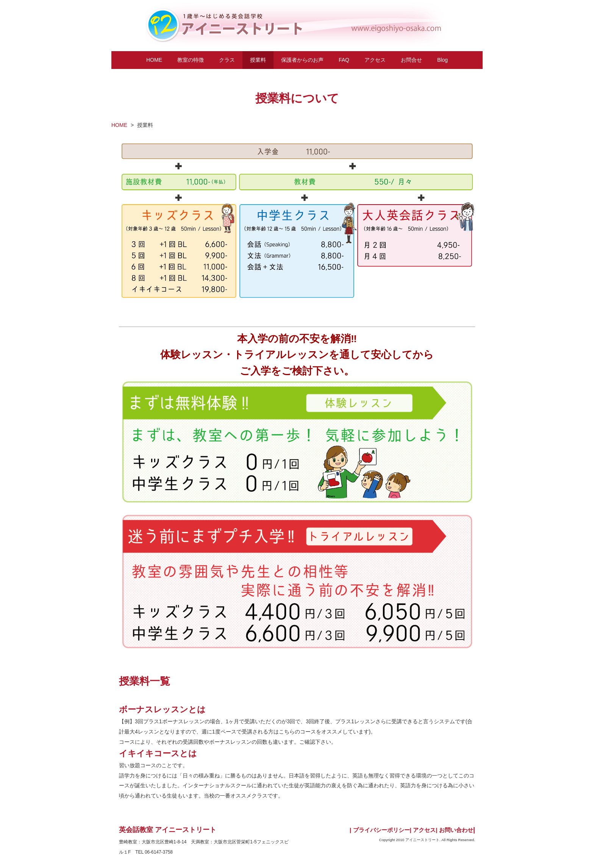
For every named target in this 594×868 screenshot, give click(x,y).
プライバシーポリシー (381, 830)
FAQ (344, 60)
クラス (227, 60)
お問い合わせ (456, 830)
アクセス (375, 60)
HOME (154, 60)
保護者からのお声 (302, 60)
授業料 (258, 60)
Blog (442, 60)
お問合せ (411, 60)
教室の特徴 (191, 60)
